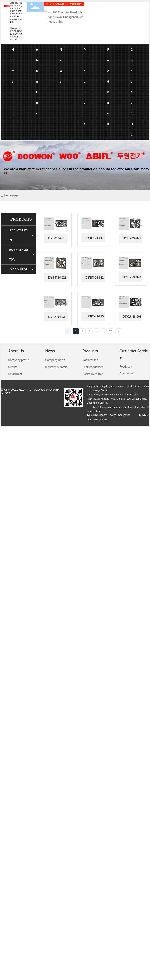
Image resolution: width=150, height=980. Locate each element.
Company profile (19, 360)
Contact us (127, 374)
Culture (13, 367)
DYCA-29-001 (132, 316)
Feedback (126, 367)
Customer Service (134, 354)
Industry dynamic (56, 367)
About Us (16, 351)
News (50, 351)
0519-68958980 (99, 415)
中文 (49, 4)
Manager (75, 4)
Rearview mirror (93, 374)
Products (90, 351)
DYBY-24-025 (95, 316)
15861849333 (100, 420)
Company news (55, 360)
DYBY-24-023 (132, 277)
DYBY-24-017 (95, 238)
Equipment (15, 374)
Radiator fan (90, 360)
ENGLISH (61, 4)
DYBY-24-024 (57, 317)
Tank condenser (93, 367)
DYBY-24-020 (132, 238)
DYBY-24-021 (57, 277)
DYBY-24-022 (95, 277)
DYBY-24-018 (57, 238)
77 (111, 331)
